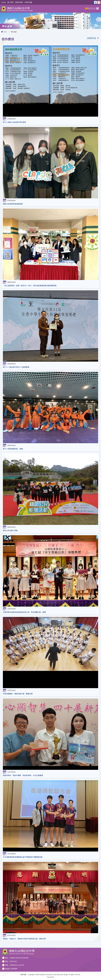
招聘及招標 (19, 2)
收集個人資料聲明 (11, 969)
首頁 (5, 32)
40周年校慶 (28, 2)
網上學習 (10, 2)
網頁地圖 (23, 975)
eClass (4, 2)
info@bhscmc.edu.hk (17, 965)
